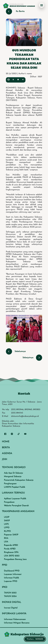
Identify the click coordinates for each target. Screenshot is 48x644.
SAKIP (7, 521)
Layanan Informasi (13, 574)
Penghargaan (10, 484)
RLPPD (7, 531)
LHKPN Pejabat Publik (15, 487)
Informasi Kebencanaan (15, 619)
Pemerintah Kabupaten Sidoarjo (19, 480)
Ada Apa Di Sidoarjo (13, 473)
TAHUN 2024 (10, 596)
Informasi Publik (11, 578)
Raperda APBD (11, 545)
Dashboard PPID (12, 571)
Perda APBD (10, 549)
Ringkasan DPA (11, 552)
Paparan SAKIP (11, 535)
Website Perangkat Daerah (16, 506)
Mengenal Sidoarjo (13, 477)
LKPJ (6, 524)
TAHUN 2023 (10, 593)
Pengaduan (9, 502)
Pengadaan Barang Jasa (15, 559)
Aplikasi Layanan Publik (15, 499)
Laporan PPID (11, 581)
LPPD (7, 528)
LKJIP (7, 517)
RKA (6, 538)
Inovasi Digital (11, 608)
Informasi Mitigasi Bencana (17, 623)
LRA (6, 542)
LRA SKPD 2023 (12, 556)
